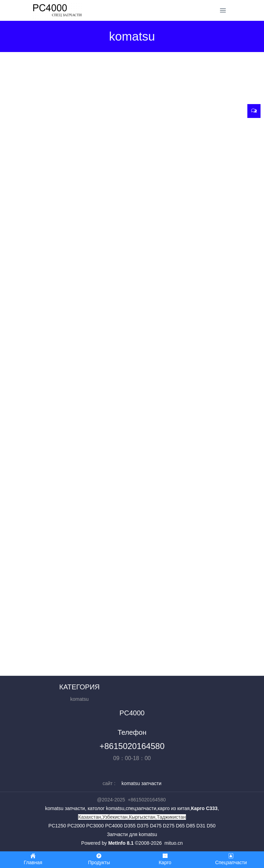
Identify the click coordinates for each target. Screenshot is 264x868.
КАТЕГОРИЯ (79, 687)
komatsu (80, 699)
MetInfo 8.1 (121, 843)
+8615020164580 (132, 746)
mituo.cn (174, 843)
